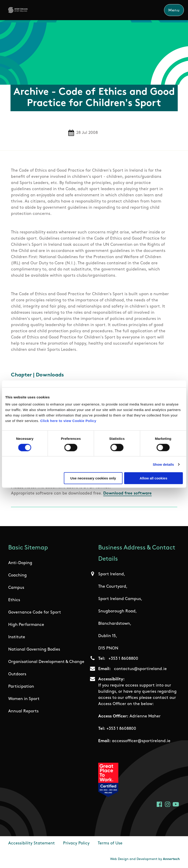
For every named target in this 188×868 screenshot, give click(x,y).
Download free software (127, 493)
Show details (163, 464)
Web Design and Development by (145, 859)
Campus (16, 588)
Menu (174, 10)
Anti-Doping (20, 563)
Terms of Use (110, 843)
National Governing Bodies (34, 650)
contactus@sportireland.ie (140, 669)
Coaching (17, 575)
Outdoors (17, 674)
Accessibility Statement (32, 843)
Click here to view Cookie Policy (68, 421)
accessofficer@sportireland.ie (141, 741)
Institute (17, 637)
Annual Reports (23, 711)
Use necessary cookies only (93, 478)
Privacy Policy (76, 843)
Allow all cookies (153, 478)
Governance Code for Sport (35, 612)
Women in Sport (24, 699)
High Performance (26, 625)
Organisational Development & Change (46, 662)
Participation (21, 687)
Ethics (14, 600)
